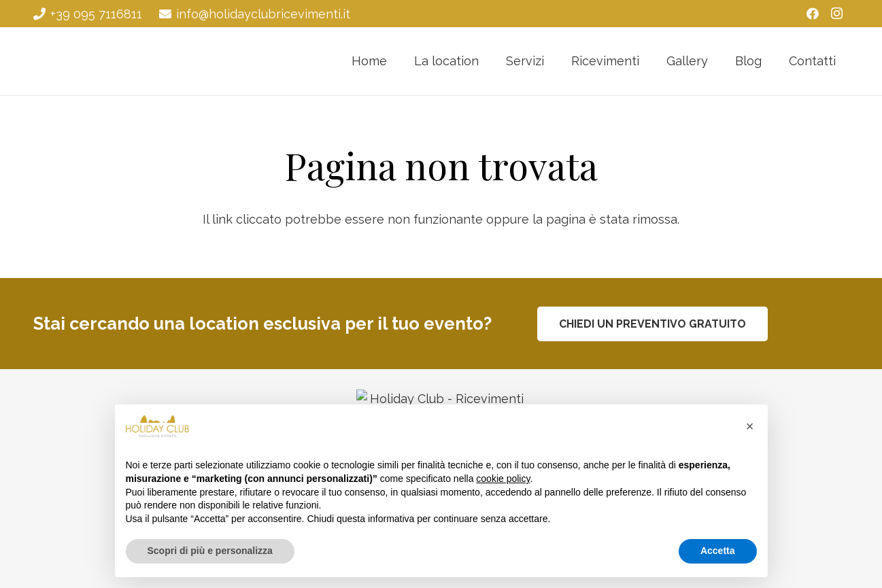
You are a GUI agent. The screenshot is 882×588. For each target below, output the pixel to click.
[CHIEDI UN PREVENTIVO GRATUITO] (652, 324)
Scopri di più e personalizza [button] (210, 551)
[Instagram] (837, 14)
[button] (750, 426)
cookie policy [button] (503, 479)
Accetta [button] (718, 551)
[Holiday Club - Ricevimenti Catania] (93, 61)
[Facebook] (813, 14)
